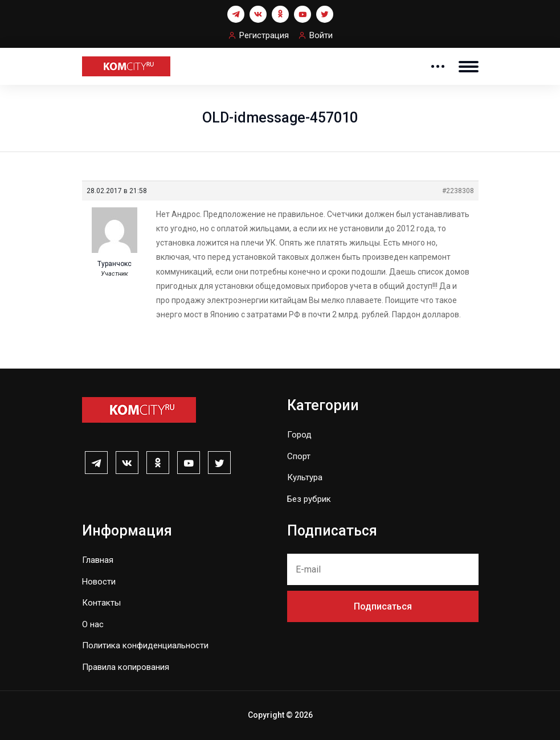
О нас (93, 624)
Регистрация (264, 35)
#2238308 (458, 191)
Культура (305, 477)
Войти (321, 35)
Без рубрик (309, 499)
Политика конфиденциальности (145, 645)
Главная (98, 560)
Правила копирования (126, 667)
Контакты (101, 603)
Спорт (299, 456)
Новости (99, 582)
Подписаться (383, 606)
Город (299, 435)
